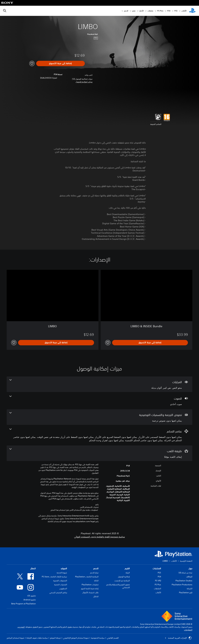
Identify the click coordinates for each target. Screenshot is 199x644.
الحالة (96, 581)
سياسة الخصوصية (98, 638)
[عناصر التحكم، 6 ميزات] (99, 435)
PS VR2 (158, 581)
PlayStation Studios (184, 581)
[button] (84, 82)
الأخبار (142, 11)
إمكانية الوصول (124, 577)
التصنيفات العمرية (60, 581)
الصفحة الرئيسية (186, 561)
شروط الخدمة (62, 573)
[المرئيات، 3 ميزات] (99, 384)
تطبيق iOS (32, 596)
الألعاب (184, 11)
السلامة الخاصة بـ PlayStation (87, 577)
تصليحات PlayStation (90, 585)
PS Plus (160, 11)
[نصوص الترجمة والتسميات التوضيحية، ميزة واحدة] (99, 417)
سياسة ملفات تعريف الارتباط (37, 638)
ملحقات (150, 11)
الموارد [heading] (64, 568)
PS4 (169, 11)
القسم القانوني (113, 638)
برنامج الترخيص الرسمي (58, 593)
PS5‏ (176, 11)
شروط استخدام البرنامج (15, 638)
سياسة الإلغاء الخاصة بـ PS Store (54, 577)
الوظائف (189, 577)
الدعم (126, 11)
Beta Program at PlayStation (24, 604)
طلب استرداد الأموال (90, 593)
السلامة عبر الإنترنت (122, 581)
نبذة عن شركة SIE (185, 573)
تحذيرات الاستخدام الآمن (89, 507)
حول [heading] (190, 568)
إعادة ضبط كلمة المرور (90, 589)
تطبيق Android (30, 600)
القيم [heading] (127, 568)
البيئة (128, 573)
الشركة (190, 589)
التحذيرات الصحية (61, 585)
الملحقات (157, 589)
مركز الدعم (94, 573)
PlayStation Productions (182, 585)
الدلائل (96, 596)
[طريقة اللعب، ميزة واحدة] (99, 453)
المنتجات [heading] (157, 568)
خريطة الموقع (55, 638)
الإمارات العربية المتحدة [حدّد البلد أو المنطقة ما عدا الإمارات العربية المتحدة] (178, 638)
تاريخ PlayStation (186, 593)
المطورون (63, 589)
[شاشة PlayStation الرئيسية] (192, 11)
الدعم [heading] (96, 568)
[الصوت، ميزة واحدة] (99, 401)
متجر (134, 11)
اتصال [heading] (33, 568)
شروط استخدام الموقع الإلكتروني (76, 638)
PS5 (159, 573)
